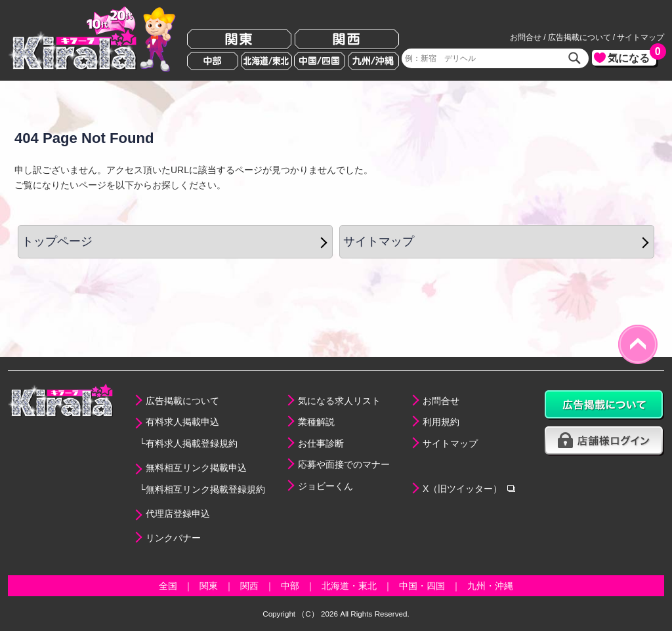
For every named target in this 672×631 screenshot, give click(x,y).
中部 (213, 61)
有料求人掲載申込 (182, 422)
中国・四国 (422, 586)
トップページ (57, 241)
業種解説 (316, 422)
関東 (239, 40)
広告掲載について (579, 37)
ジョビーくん (325, 486)
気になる (632, 57)
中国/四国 (320, 61)
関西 (347, 40)
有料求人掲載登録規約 (192, 443)
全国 (168, 586)
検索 (575, 58)
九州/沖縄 (373, 61)
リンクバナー (173, 538)
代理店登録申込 (178, 514)
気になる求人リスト (339, 401)
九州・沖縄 (490, 586)
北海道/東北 (266, 61)
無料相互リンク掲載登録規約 (205, 489)
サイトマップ (640, 37)
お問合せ (526, 37)
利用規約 (441, 422)
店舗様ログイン (604, 441)
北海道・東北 (349, 586)
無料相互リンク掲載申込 (196, 468)
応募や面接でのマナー (344, 464)
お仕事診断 (321, 443)
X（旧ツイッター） (462, 489)
